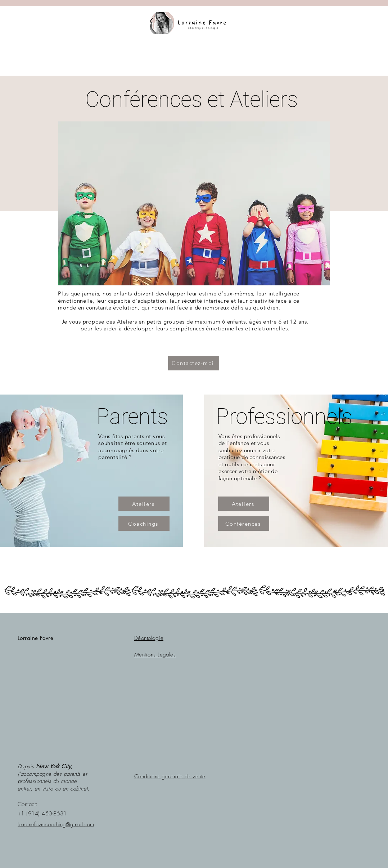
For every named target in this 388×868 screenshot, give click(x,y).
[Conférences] (244, 524)
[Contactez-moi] (194, 363)
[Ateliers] (144, 504)
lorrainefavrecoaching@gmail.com (56, 824)
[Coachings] (144, 524)
